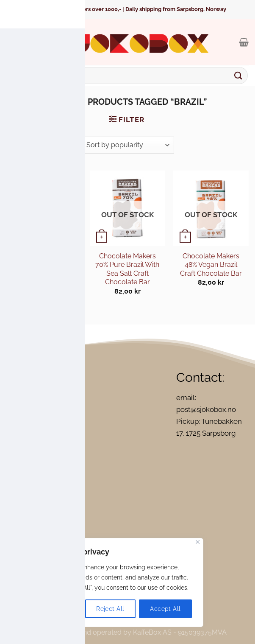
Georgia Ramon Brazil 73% (44, 260)
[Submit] (238, 75)
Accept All (165, 609)
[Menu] (12, 42)
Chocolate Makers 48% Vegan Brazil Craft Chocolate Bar (211, 265)
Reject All (110, 609)
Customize (55, 609)
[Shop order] (127, 145)
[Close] (198, 542)
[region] (110, 582)
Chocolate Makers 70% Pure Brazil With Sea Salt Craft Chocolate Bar (127, 269)
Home (61, 102)
